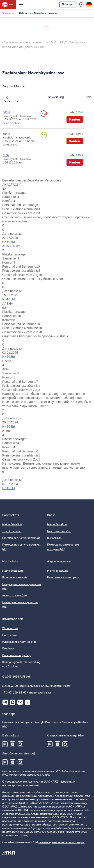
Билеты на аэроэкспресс (63, 577)
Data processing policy (16, 655)
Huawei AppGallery (13, 744)
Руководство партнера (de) (20, 642)
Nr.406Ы (9, 242)
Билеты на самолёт (15, 577)
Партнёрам (9, 635)
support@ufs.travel (41, 693)
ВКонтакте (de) (20, 702)
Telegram (5, 702)
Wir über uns (10, 628)
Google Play (5, 744)
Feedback (81, 4)
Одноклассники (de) (28, 702)
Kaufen (75, 119)
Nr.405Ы (9, 299)
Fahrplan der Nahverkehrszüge (21, 538)
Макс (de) (13, 702)
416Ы (6, 155)
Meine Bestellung (13, 524)
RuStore (20, 744)
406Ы (6, 112)
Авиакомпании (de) (15, 595)
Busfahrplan (54, 538)
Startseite (8, 13)
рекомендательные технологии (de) (62, 842)
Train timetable (11, 531)
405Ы (6, 134)
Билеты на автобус (59, 531)
